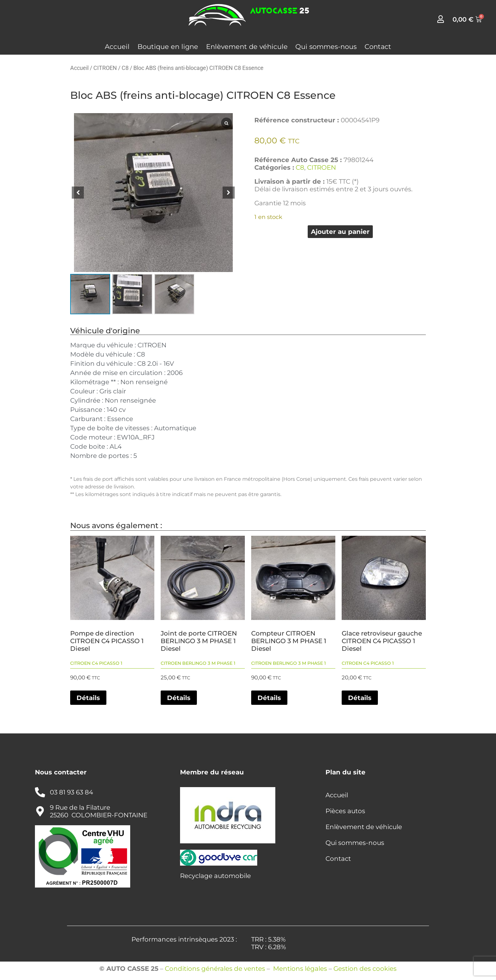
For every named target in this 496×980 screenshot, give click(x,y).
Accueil (117, 47)
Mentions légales (300, 969)
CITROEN (105, 68)
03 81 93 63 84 (71, 792)
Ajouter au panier (340, 232)
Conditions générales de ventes (215, 969)
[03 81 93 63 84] (40, 792)
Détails (88, 698)
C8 (125, 68)
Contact (378, 47)
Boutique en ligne (168, 47)
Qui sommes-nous (326, 47)
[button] (229, 193)
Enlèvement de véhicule (247, 47)
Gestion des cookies (365, 969)
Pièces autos (345, 811)
